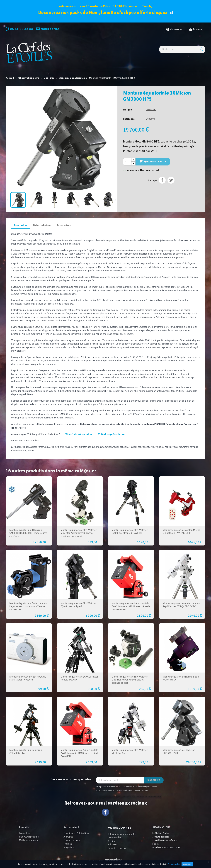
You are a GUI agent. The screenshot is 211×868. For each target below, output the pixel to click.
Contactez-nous (72, 840)
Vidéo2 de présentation (112, 434)
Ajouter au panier (153, 162)
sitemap (68, 844)
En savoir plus (174, 864)
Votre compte (119, 828)
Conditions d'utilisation (76, 833)
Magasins (69, 847)
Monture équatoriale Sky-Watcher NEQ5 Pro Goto (130, 752)
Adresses (113, 845)
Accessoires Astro (140, 44)
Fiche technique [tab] (42, 225)
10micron (151, 110)
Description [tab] (21, 225)
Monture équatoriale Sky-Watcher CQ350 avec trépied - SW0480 (130, 532)
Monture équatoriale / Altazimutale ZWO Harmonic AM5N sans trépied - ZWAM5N (80, 753)
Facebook (105, 812)
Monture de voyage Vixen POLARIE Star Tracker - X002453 (28, 678)
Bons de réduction (118, 848)
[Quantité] (127, 162)
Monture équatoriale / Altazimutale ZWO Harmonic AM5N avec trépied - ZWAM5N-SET (131, 607)
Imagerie (96, 44)
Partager (162, 180)
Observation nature (116, 44)
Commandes (115, 838)
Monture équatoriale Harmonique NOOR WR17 (181, 678)
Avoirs (111, 841)
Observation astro (77, 44)
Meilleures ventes (28, 840)
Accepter (187, 864)
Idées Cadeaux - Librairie (167, 44)
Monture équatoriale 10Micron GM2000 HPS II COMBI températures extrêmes (28, 533)
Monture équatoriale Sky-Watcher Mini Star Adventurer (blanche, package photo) (130, 680)
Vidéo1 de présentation (79, 434)
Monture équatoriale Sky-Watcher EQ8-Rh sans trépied (79, 605)
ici (171, 12)
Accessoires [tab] (64, 225)
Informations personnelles (122, 834)
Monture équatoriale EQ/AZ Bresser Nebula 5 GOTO (79, 678)
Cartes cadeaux (193, 44)
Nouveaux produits (29, 837)
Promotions (25, 833)
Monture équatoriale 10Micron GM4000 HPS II (179, 752)
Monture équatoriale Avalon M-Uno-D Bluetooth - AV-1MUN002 (182, 532)
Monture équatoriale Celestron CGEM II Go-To (26, 752)
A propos (68, 837)
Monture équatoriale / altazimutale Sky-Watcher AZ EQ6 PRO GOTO (181, 605)
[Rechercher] (182, 55)
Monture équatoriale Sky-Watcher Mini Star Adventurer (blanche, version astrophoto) (79, 533)
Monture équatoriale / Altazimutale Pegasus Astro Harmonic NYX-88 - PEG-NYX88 (28, 607)
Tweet (171, 180)
